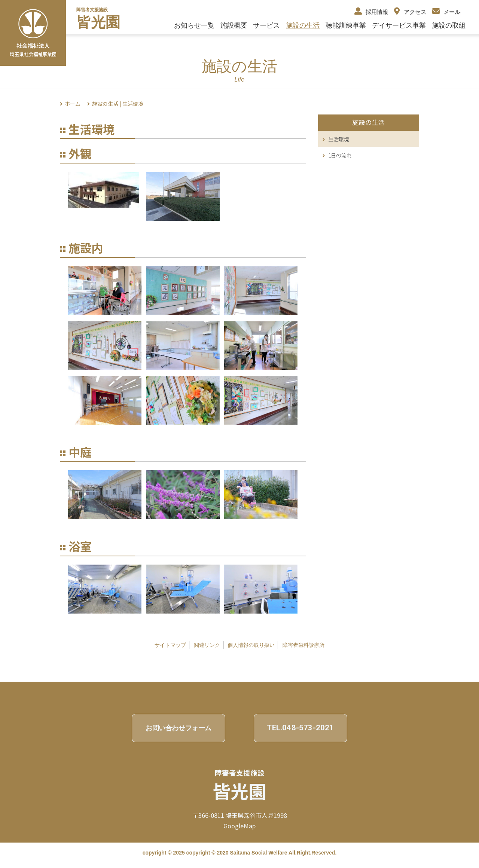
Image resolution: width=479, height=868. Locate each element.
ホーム (73, 104)
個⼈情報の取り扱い (251, 645)
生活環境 (336, 139)
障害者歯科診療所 (303, 645)
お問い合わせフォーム (179, 728)
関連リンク (207, 645)
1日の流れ (337, 155)
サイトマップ (170, 645)
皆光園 (98, 22)
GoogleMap (239, 826)
